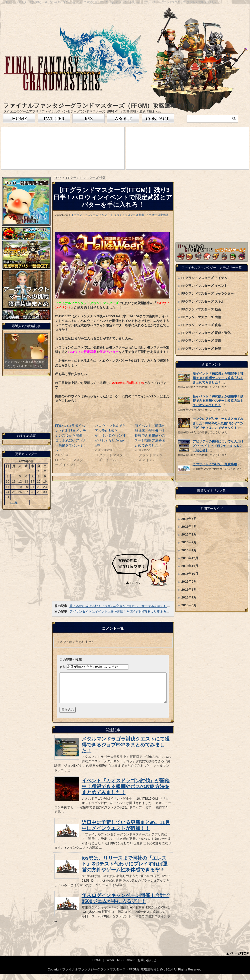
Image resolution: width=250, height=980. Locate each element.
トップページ (19, 118)
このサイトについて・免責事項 (215, 464)
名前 (63, 667)
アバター (151, 215)
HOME (97, 966)
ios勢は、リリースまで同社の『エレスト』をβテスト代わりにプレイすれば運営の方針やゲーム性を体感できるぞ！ (125, 870)
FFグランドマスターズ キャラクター (208, 294)
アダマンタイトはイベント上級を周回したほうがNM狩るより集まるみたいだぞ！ (127, 612)
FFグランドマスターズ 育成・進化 (206, 333)
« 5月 (14, 502)
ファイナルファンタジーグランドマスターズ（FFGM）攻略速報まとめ (99, 106)
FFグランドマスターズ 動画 (201, 309)
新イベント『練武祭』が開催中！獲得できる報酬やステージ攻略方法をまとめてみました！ (218, 378)
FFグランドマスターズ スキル (203, 302)
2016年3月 (189, 534)
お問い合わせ (158, 118)
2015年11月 (190, 566)
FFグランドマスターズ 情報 (128, 215)
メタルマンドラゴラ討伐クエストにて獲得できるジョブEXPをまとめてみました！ (126, 751)
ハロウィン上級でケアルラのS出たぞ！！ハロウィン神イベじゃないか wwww (110, 435)
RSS (89, 118)
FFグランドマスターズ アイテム (205, 278)
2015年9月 (189, 582)
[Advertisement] (113, 516)
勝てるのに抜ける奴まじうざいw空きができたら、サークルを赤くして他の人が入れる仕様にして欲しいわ (145, 606)
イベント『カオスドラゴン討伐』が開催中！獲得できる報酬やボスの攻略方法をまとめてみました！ (126, 792)
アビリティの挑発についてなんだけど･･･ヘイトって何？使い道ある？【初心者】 (218, 446)
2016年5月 (189, 519)
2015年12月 (190, 558)
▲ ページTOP (237, 959)
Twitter (54, 118)
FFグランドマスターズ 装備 (201, 341)
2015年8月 (189, 590)
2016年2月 (189, 542)
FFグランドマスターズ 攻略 (201, 325)
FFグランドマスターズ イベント (90, 215)
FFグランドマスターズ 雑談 (201, 349)
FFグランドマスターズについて (123, 118)
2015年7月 (189, 597)
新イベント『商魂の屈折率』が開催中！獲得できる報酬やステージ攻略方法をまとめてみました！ (150, 435)
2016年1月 (189, 550)
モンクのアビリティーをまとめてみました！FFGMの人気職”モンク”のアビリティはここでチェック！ (218, 423)
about (131, 966)
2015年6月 (189, 605)
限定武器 (163, 215)
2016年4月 (189, 527)
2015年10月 (190, 574)
